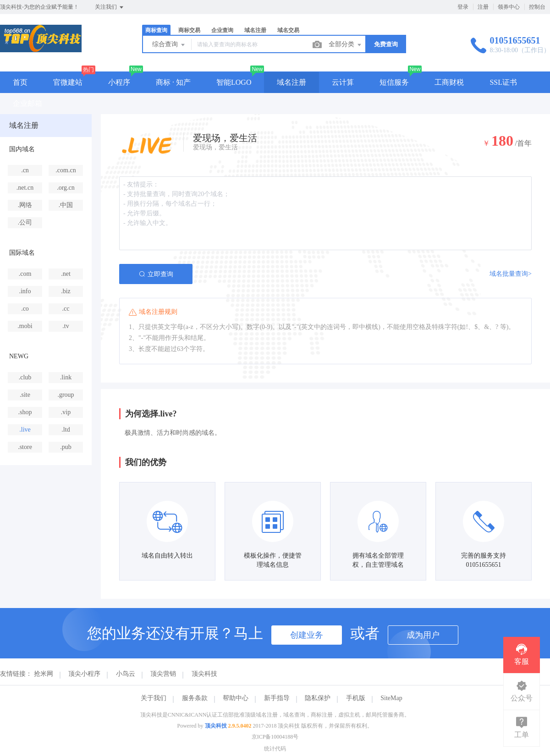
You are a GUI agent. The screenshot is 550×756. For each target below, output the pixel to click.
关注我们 (110, 7)
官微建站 (68, 82)
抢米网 (44, 674)
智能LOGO (234, 82)
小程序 (119, 82)
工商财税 (449, 82)
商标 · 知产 (173, 82)
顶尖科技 (204, 674)
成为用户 (423, 635)
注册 (483, 7)
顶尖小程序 (84, 674)
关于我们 (154, 698)
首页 (20, 82)
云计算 (343, 82)
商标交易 (189, 30)
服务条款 (195, 698)
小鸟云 (126, 674)
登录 (463, 7)
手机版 (356, 698)
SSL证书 (503, 82)
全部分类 (346, 45)
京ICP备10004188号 (275, 737)
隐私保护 (318, 698)
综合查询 (169, 45)
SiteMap (391, 698)
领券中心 (509, 7)
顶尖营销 (163, 674)
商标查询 (156, 30)
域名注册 (255, 30)
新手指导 (277, 698)
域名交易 (288, 30)
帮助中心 (236, 698)
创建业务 (307, 635)
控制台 (537, 7)
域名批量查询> (511, 274)
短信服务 (394, 82)
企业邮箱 (27, 103)
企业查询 (222, 30)
